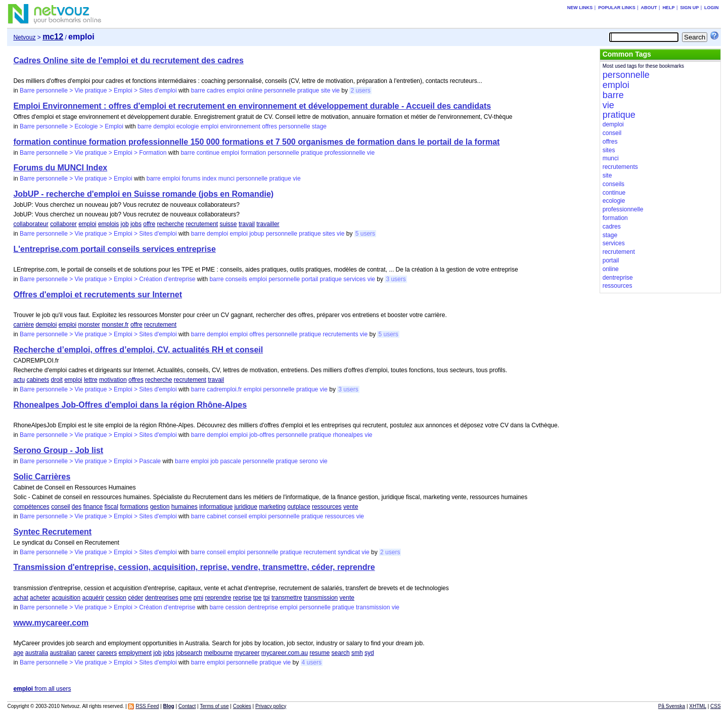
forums (191, 179)
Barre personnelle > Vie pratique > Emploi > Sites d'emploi (98, 91)
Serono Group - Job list (58, 450)
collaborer (63, 224)
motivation (113, 380)
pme (186, 598)
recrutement (202, 224)
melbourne (218, 653)
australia (37, 653)
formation (253, 153)
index (210, 179)
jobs (136, 224)
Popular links (617, 8)
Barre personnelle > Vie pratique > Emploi (76, 179)
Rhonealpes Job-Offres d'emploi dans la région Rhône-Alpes (130, 405)
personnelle (280, 91)
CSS (716, 706)
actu (19, 380)
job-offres (262, 435)
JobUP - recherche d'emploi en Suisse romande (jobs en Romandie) (143, 194)
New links (580, 8)
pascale (231, 461)
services (354, 279)
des (77, 507)
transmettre (287, 598)
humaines (185, 507)
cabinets (38, 380)
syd (369, 653)
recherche (170, 224)
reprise (242, 598)
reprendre (218, 598)
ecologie (188, 126)
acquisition (66, 598)
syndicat (349, 552)
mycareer (247, 653)
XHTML (698, 706)
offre (149, 224)
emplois (108, 224)
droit (56, 380)
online (254, 91)
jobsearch (189, 653)
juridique (245, 507)
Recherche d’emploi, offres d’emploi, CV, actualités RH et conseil (138, 350)
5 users (365, 234)
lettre (91, 380)
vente (351, 507)
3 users (396, 279)
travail (247, 224)
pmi (198, 598)
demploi (164, 126)
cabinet (217, 516)
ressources (327, 507)
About (649, 8)
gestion (160, 507)
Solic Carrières (42, 477)
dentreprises (162, 598)
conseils (236, 279)
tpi (267, 598)
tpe (258, 598)
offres (269, 126)
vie (336, 91)
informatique (216, 507)
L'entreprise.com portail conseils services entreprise (114, 249)
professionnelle (345, 153)
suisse (229, 224)
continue (208, 153)
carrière (24, 325)
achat (20, 598)
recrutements (340, 334)
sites (329, 234)
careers (107, 653)
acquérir (93, 598)
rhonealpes (348, 435)
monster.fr (115, 325)
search (341, 653)
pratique (308, 91)
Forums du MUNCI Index (60, 168)
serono (309, 461)
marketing (272, 507)
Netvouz (24, 37)
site (326, 91)
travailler (268, 224)
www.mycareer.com (51, 623)
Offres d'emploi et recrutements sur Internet (98, 295)
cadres (216, 91)
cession (116, 598)
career (86, 653)
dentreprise (263, 607)
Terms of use (214, 706)
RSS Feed (147, 706)
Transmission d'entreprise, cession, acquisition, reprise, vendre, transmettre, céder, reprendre (194, 567)
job (125, 224)
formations (134, 507)
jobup (257, 234)
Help (668, 8)
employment (135, 653)
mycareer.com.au (285, 653)
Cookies (242, 706)
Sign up (689, 8)
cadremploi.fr (224, 389)
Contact (187, 706)
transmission (321, 598)
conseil (60, 507)
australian (63, 653)
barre (198, 91)
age (18, 653)
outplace (299, 507)
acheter (40, 598)
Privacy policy (271, 706)
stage (319, 126)
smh (357, 653)
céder (135, 598)
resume (320, 653)
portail (310, 279)
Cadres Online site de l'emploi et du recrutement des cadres (128, 60)
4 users (312, 662)
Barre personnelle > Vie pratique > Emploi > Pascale (90, 461)
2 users (360, 91)
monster (89, 325)
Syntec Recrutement (52, 532)
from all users (42, 689)
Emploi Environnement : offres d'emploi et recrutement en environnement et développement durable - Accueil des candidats (252, 106)
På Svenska (672, 706)
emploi (235, 91)
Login (712, 8)
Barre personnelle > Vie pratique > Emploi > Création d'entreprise (107, 279)
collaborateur (31, 224)
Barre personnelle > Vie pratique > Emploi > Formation (93, 153)
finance (93, 507)
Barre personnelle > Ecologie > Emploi (72, 126)
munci (226, 179)
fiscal (111, 507)
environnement (240, 126)
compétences (31, 507)
